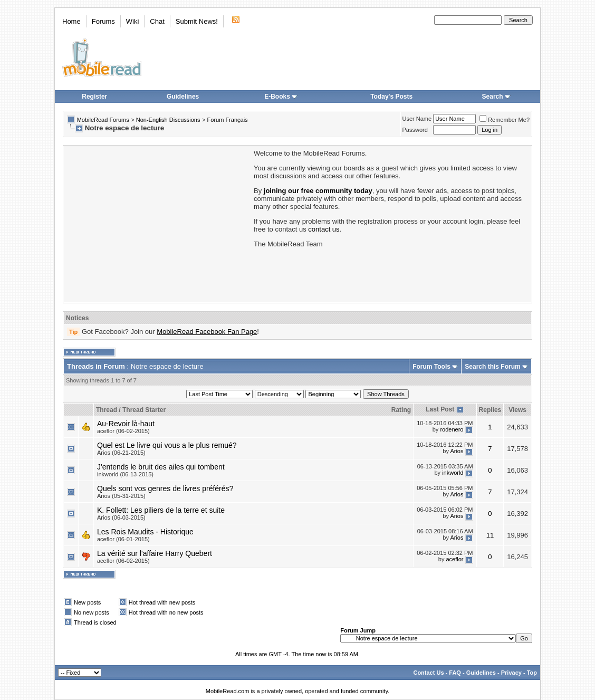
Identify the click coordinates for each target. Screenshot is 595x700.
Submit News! (197, 21)
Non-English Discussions (168, 120)
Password (415, 130)
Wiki (133, 21)
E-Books (281, 97)
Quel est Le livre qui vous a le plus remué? (167, 445)
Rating (401, 410)
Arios (457, 451)
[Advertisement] (158, 223)
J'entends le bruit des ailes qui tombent (161, 467)
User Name (417, 119)
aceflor (454, 559)
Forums (103, 21)
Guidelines (183, 97)
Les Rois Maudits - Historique (145, 532)
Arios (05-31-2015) (121, 496)
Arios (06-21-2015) (121, 453)
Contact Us (428, 673)
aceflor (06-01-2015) (123, 539)
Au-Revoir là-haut (126, 424)
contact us (324, 229)
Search (496, 97)
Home (71, 21)
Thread (107, 410)
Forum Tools (431, 367)
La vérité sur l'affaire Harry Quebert (155, 553)
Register (94, 97)
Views (517, 410)
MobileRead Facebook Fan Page (207, 332)
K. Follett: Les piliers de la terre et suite (161, 510)
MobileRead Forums (103, 120)
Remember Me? (505, 120)
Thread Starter (144, 410)
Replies (490, 410)
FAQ (455, 673)
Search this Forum (492, 367)
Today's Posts (391, 97)
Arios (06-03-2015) (121, 517)
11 (490, 535)
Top (532, 673)
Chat (157, 21)
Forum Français (228, 120)
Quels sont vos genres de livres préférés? (165, 488)
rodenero (452, 429)
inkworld (453, 473)
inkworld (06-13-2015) (125, 474)
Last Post (440, 409)
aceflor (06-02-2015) (123, 431)
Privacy (511, 673)
